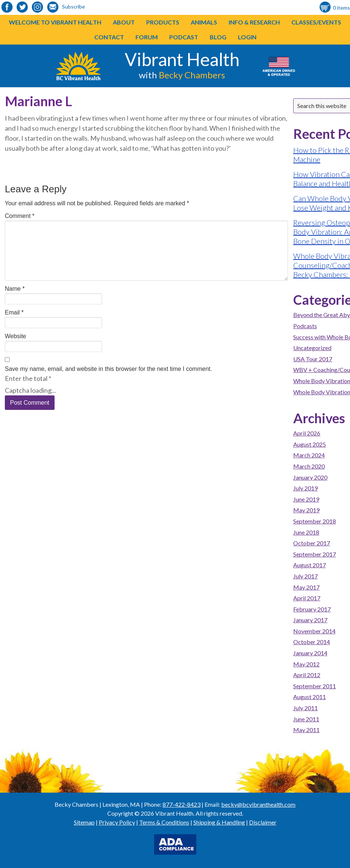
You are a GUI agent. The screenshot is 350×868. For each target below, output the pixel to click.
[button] (179, 22)
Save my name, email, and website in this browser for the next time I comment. (108, 369)
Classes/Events (316, 22)
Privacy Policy (117, 822)
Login (247, 37)
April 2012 (307, 675)
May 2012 (306, 664)
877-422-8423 (181, 804)
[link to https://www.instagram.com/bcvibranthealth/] (37, 8)
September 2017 (315, 554)
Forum (147, 37)
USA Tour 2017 (313, 359)
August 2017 (310, 565)
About (124, 22)
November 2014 (314, 631)
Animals (204, 22)
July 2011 (305, 708)
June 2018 (306, 532)
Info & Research (254, 22)
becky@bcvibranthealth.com (258, 804)
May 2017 (306, 587)
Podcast (184, 37)
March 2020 (309, 466)
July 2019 (305, 488)
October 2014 (312, 642)
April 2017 (307, 598)
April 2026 (307, 433)
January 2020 (310, 477)
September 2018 (315, 521)
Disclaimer (263, 822)
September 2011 (315, 686)
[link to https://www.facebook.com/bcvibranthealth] (7, 8)
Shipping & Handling (219, 822)
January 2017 (310, 620)
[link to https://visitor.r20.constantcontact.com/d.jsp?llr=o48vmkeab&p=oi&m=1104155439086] (53, 8)
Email (14, 312)
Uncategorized (312, 348)
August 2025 (310, 444)
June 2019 (306, 499)
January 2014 (310, 653)
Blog (218, 37)
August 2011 (310, 697)
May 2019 (306, 510)
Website (16, 336)
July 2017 (305, 576)
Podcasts (305, 326)
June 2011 (306, 719)
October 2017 (312, 543)
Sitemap (84, 822)
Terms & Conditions (164, 822)
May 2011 (306, 730)
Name (15, 289)
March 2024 (309, 455)
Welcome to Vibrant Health (55, 22)
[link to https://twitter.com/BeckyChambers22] (22, 8)
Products (163, 22)
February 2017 (312, 609)
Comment (20, 216)
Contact (109, 37)
